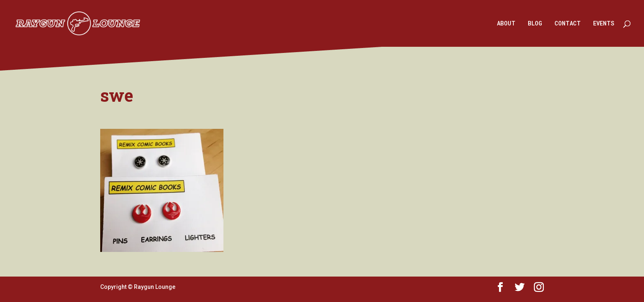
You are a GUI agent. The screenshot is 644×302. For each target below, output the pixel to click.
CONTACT (568, 24)
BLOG (535, 24)
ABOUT (506, 24)
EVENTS (604, 24)
